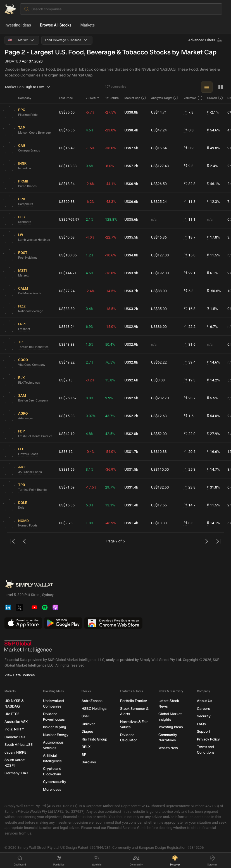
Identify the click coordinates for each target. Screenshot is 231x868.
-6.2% (90, 202)
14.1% (214, 523)
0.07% (91, 416)
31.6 (190, 345)
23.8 (190, 487)
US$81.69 (67, 469)
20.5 (190, 452)
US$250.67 (68, 398)
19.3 (190, 380)
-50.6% (214, 291)
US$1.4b (131, 487)
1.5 (189, 416)
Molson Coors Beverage (34, 133)
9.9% (109, 398)
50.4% (110, 344)
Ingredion (25, 168)
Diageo (87, 731)
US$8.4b (131, 130)
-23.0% (110, 130)
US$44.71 (159, 112)
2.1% (90, 219)
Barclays (89, 762)
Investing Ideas (18, 25)
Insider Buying (55, 727)
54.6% (214, 130)
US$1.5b (131, 469)
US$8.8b (131, 112)
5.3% (90, 505)
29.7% (110, 487)
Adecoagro (26, 418)
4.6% (90, 130)
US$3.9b (131, 273)
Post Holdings (28, 258)
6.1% (213, 273)
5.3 (188, 291)
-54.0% (110, 452)
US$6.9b (131, 184)
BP (84, 755)
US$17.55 (159, 505)
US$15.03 (67, 416)
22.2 (190, 327)
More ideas (52, 789)
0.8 (189, 130)
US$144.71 (68, 273)
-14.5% (110, 291)
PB (185, 130)
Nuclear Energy (56, 735)
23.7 (190, 398)
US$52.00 (159, 434)
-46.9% (110, 523)
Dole (21, 508)
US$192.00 (160, 273)
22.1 (190, 273)
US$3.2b (131, 309)
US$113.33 (68, 166)
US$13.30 (159, 523)
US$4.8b (131, 255)
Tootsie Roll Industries (33, 347)
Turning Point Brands (32, 490)
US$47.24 (159, 130)
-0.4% (90, 452)
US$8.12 (66, 452)
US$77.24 (67, 291)
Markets (88, 25)
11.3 (190, 202)
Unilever (88, 724)
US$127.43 (160, 166)
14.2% (214, 380)
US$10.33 (159, 452)
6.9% (90, 327)
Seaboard (25, 222)
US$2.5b (131, 398)
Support (204, 731)
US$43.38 (67, 344)
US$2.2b (131, 416)
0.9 (189, 148)
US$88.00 (159, 291)
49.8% (214, 148)
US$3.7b (131, 291)
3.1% (90, 469)
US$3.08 (158, 380)
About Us (204, 701)
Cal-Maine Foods (30, 293)
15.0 (190, 255)
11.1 (190, 220)
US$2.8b (131, 362)
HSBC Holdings (94, 709)
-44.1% (110, 184)
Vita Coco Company (32, 365)
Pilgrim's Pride (28, 115)
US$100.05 (68, 255)
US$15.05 (67, 505)
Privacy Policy (208, 739)
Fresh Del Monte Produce (35, 436)
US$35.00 (159, 309)
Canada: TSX (15, 737)
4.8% (90, 434)
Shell (85, 716)
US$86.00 (159, 327)
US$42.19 (67, 434)
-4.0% (90, 237)
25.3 (190, 470)
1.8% (90, 523)
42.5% (110, 434)
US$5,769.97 (69, 219)
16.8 (190, 309)
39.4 (190, 362)
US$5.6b (131, 219)
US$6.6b (131, 202)
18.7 (190, 237)
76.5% (110, 362)
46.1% (214, 184)
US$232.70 (160, 398)
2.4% (213, 166)
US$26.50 (159, 184)
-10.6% (110, 255)
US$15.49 (67, 148)
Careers (203, 709)
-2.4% (90, 291)
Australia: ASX (16, 722)
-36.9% (110, 469)
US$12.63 (159, 416)
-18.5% (110, 309)
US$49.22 (67, 362)
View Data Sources (20, 675)
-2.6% (90, 184)
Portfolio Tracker (134, 701)
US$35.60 (67, 112)
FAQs (201, 724)
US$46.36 (159, 237)
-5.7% (90, 112)
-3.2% (90, 380)
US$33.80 (67, 309)
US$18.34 (67, 184)
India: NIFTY (14, 729)
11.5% (214, 255)
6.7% (213, 327)
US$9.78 (66, 523)
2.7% (90, 362)
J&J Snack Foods (30, 472)
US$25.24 (159, 202)
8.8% (90, 398)
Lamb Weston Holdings (34, 240)
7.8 (188, 112)
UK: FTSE (12, 714)
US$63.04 (67, 327)
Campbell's (26, 204)
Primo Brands (27, 186)
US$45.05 (67, 130)
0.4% (90, 309)
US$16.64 (159, 148)
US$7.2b (131, 166)
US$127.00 (160, 255)
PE (185, 112)
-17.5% (91, 487)
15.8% (110, 380)
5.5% (213, 398)
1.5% (213, 309)
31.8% (214, 487)
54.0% (214, 416)
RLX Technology (29, 383)
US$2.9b (131, 327)
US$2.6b (131, 380)
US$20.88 (67, 202)
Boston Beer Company (33, 401)
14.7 (190, 505)
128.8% (111, 219)
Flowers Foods (28, 454)
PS (185, 416)
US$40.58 (67, 237)
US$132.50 (160, 487)
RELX (86, 747)
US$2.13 (66, 380)
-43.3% (110, 202)
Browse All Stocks (56, 25)
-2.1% (213, 112)
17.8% (214, 237)
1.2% (90, 255)
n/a (154, 219)
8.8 (188, 523)
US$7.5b (131, 148)
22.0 (190, 434)
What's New (168, 748)
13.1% (110, 505)
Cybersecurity (55, 782)
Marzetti (24, 276)
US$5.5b (131, 237)
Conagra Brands (29, 151)
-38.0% (110, 148)
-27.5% (110, 112)
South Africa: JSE (19, 745)
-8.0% (109, 166)
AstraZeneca (92, 701)
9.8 (188, 166)
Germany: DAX (16, 773)
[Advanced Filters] (206, 40)
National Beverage (31, 311)
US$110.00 (160, 469)
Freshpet (24, 329)
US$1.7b (131, 452)
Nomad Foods (28, 526)
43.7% (110, 416)
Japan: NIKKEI (16, 752)
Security (204, 716)
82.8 (190, 184)
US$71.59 (67, 487)
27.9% (214, 434)
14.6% (214, 362)
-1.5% (90, 148)
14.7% (214, 470)
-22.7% (110, 237)
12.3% (214, 202)
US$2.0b (131, 434)
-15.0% (110, 327)
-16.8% (110, 273)
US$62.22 (159, 362)
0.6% (90, 166)
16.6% (214, 452)
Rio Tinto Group (94, 739)
